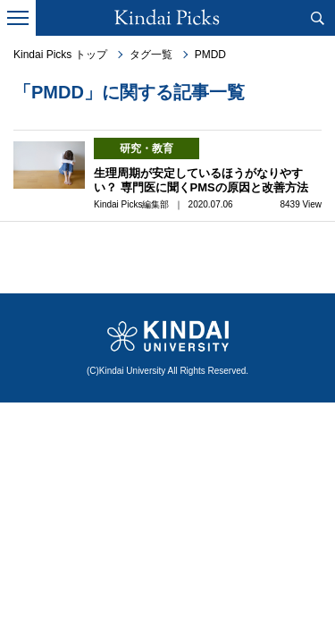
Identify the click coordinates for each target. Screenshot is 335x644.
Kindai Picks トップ (60, 55)
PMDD (210, 55)
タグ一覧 (151, 55)
